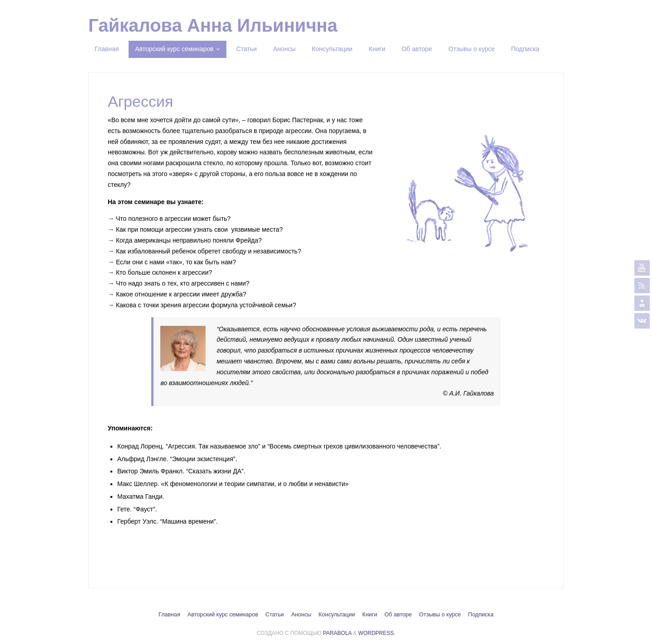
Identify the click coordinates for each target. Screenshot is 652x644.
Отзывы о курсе (440, 615)
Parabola (337, 633)
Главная (169, 615)
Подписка (481, 615)
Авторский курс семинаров (223, 615)
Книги (370, 615)
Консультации (337, 615)
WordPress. (377, 633)
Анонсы (301, 615)
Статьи (275, 615)
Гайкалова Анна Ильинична (213, 25)
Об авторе (398, 615)
